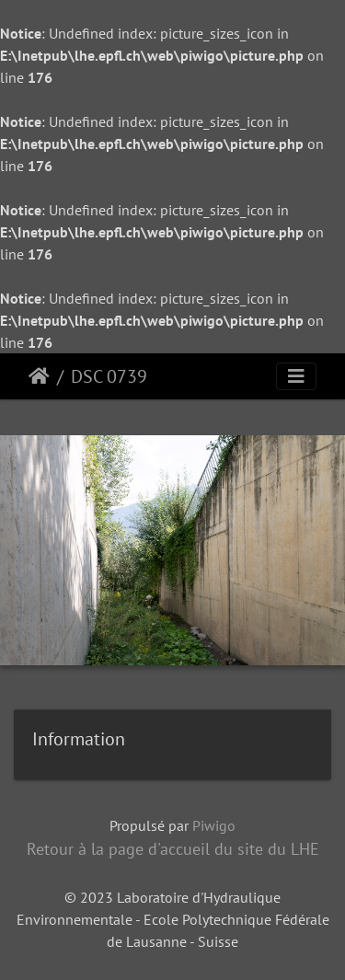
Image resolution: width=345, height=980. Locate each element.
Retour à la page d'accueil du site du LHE (173, 849)
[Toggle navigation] (296, 376)
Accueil (39, 376)
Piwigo (214, 825)
